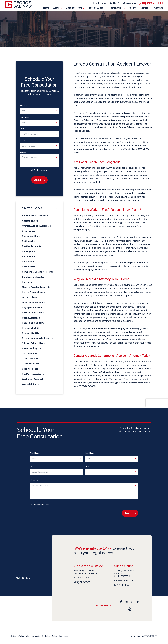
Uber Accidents (30, 369)
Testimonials (116, 8)
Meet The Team (74, 8)
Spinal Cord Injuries (32, 348)
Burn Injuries (28, 251)
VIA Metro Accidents (33, 374)
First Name (24, 106)
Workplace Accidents (33, 379)
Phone (22, 140)
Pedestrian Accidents (33, 323)
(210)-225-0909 (87, 386)
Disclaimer (64, 636)
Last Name (24, 117)
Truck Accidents (31, 364)
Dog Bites (27, 282)
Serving (144, 8)
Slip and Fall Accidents (34, 343)
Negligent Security (32, 308)
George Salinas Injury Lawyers (108, 372)
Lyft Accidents (30, 297)
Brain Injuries (29, 231)
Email (22, 129)
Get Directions (81, 577)
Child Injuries (29, 267)
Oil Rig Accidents (31, 318)
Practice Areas (96, 8)
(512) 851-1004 (121, 585)
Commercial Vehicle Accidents (38, 272)
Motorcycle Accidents (34, 302)
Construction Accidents (34, 277)
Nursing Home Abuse (33, 313)
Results (133, 8)
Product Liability (31, 333)
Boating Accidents (32, 246)
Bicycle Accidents (31, 236)
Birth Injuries (29, 241)
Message (24, 152)
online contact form (133, 383)
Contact (159, 8)
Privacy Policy (51, 636)
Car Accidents (29, 262)
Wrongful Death (30, 384)
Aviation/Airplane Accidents (36, 226)
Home (46, 8)
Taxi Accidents (30, 354)
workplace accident (135, 263)
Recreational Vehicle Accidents (38, 338)
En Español (101, 3)
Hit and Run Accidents (33, 292)
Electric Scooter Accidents (36, 287)
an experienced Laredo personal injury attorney (110, 329)
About (56, 8)
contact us (106, 149)
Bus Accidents (29, 257)
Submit (37, 180)
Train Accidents (30, 359)
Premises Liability (31, 328)
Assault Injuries (30, 221)
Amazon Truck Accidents (35, 216)
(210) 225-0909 (151, 3)
